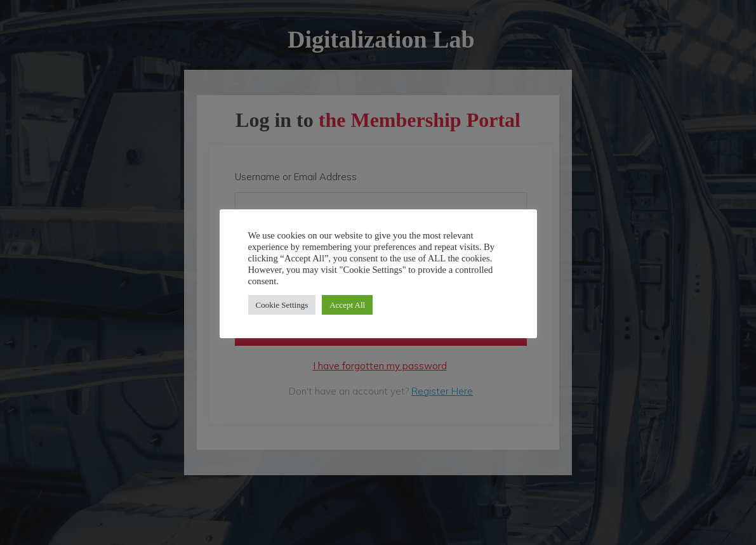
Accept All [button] (347, 305)
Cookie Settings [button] (282, 305)
